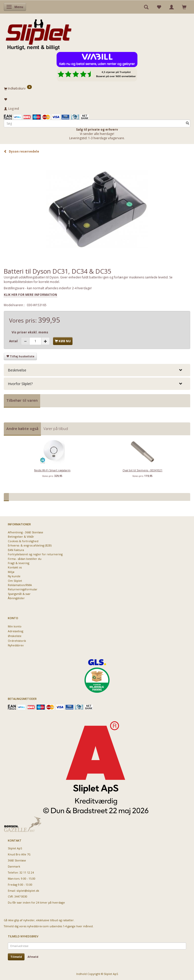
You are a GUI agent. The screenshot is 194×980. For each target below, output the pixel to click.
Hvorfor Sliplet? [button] (20, 384)
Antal (14, 341)
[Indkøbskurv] (97, 88)
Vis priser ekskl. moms (30, 332)
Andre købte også (22, 429)
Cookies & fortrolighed (23, 541)
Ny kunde (14, 576)
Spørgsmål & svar (19, 594)
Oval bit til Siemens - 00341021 (142, 470)
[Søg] (187, 123)
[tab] (97, 370)
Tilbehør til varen (22, 400)
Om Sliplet (15, 581)
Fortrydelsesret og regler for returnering (35, 554)
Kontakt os (15, 567)
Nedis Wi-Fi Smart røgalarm (52, 470)
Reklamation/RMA (20, 585)
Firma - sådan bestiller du (25, 559)
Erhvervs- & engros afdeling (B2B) (30, 545)
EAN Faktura (16, 550)
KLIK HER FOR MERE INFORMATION (30, 295)
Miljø (11, 572)
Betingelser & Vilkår (21, 537)
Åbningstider (16, 598)
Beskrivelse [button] (17, 370)
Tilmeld (16, 957)
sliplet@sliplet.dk (28, 891)
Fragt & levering (19, 563)
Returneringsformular (23, 589)
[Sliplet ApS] (39, 33)
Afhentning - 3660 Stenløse (26, 532)
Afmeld (33, 957)
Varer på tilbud (56, 429)
